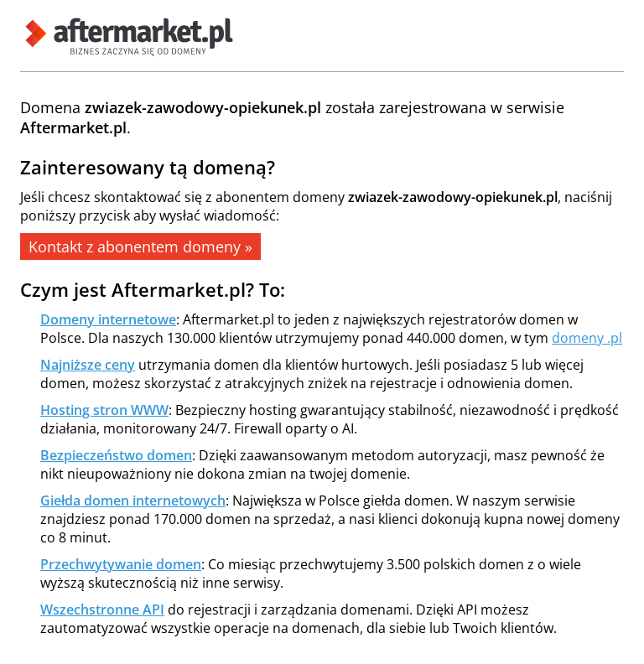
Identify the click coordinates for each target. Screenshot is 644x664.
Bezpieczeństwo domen (116, 455)
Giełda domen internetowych (133, 501)
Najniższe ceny (88, 365)
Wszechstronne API (102, 610)
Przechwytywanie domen (121, 564)
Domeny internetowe (108, 319)
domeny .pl (587, 338)
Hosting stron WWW (104, 410)
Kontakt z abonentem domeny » (140, 246)
